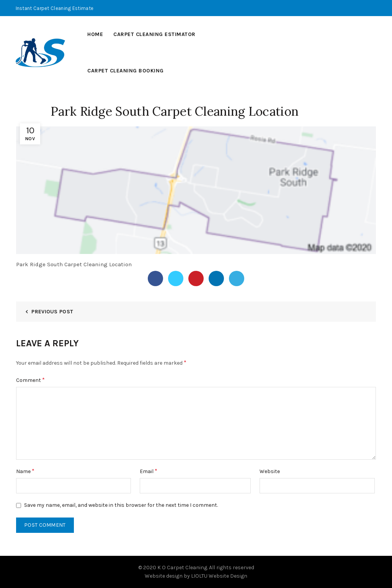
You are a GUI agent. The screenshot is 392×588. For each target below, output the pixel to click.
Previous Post (52, 312)
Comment (30, 380)
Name (25, 471)
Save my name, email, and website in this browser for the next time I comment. (121, 505)
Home (95, 34)
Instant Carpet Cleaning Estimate (55, 8)
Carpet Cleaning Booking (126, 71)
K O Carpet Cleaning (182, 568)
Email (149, 471)
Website (270, 471)
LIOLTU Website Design (219, 576)
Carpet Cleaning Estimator (154, 34)
